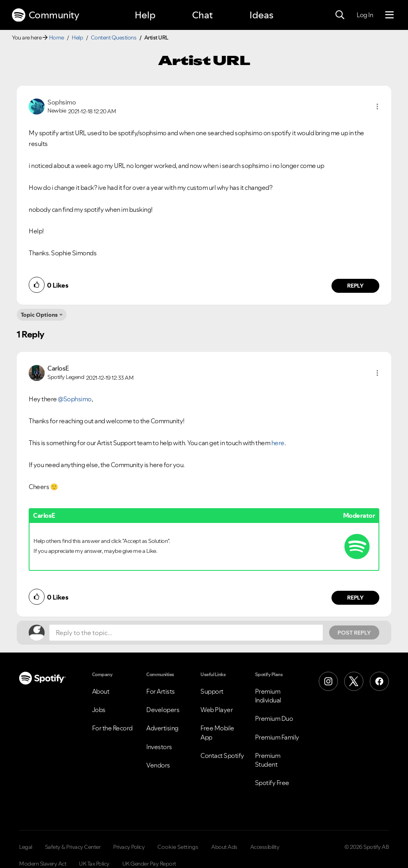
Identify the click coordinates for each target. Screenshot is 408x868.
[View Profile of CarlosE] (58, 368)
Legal (26, 847)
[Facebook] (379, 681)
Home (57, 37)
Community (45, 15)
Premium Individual (268, 696)
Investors (159, 747)
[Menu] (389, 15)
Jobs (99, 710)
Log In (365, 15)
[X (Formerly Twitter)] (354, 681)
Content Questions (114, 37)
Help (145, 15)
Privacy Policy (129, 847)
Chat (202, 15)
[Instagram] (328, 681)
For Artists (161, 691)
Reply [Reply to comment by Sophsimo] (356, 286)
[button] (377, 107)
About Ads (224, 847)
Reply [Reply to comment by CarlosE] (356, 598)
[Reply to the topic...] (186, 633)
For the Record (112, 728)
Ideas (261, 15)
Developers (163, 710)
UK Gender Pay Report (149, 864)
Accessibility (265, 847)
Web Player (217, 710)
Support (212, 691)
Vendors (158, 765)
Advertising (162, 728)
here (278, 443)
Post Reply (354, 633)
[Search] (340, 15)
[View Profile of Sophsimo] (62, 102)
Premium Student (268, 760)
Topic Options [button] (39, 315)
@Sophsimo (75, 399)
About (101, 691)
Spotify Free (272, 783)
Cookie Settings (178, 847)
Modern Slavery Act (43, 864)
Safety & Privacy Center (73, 847)
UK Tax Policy (94, 864)
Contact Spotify (222, 756)
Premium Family (277, 737)
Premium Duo (274, 718)
